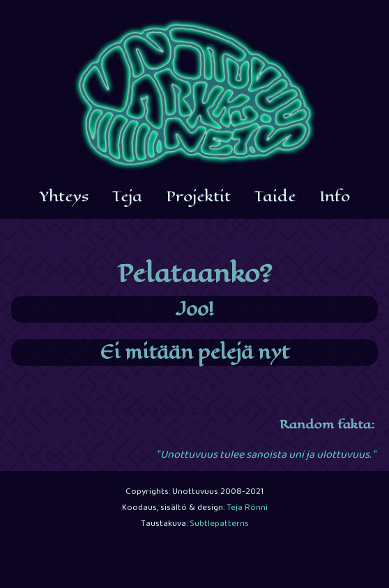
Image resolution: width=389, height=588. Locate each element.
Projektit (198, 196)
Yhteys (64, 196)
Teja (127, 196)
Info (335, 196)
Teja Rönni (247, 509)
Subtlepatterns (219, 525)
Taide (275, 196)
